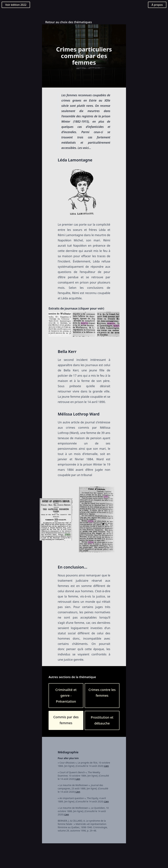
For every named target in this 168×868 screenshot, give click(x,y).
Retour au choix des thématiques (69, 22)
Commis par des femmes (66, 720)
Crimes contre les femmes (102, 693)
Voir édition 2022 (16, 5)
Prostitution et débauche (102, 720)
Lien (106, 766)
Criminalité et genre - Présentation (66, 696)
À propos (157, 5)
